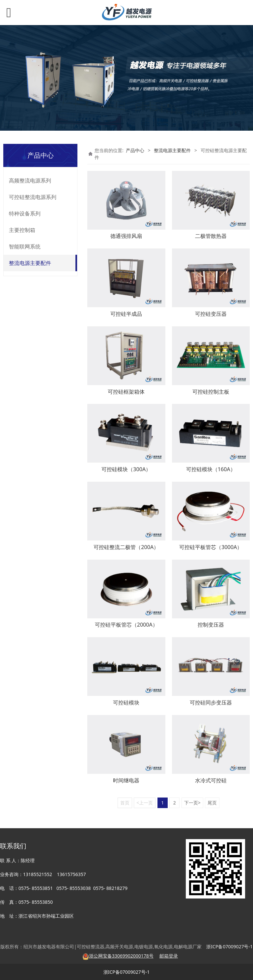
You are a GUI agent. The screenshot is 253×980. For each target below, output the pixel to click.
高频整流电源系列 (30, 180)
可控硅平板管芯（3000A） (211, 547)
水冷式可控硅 (211, 780)
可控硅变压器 (211, 314)
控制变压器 (211, 625)
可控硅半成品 (126, 314)
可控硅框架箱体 (126, 392)
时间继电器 (126, 780)
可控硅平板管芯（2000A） (126, 625)
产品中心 (135, 150)
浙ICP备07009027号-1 (127, 972)
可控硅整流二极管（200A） (126, 547)
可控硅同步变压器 (211, 702)
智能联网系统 (25, 246)
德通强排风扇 (126, 236)
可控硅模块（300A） (126, 469)
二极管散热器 (211, 236)
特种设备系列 (25, 213)
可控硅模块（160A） (211, 469)
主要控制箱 (22, 230)
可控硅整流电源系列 (33, 197)
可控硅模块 (126, 702)
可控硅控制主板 (211, 392)
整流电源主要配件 (30, 263)
